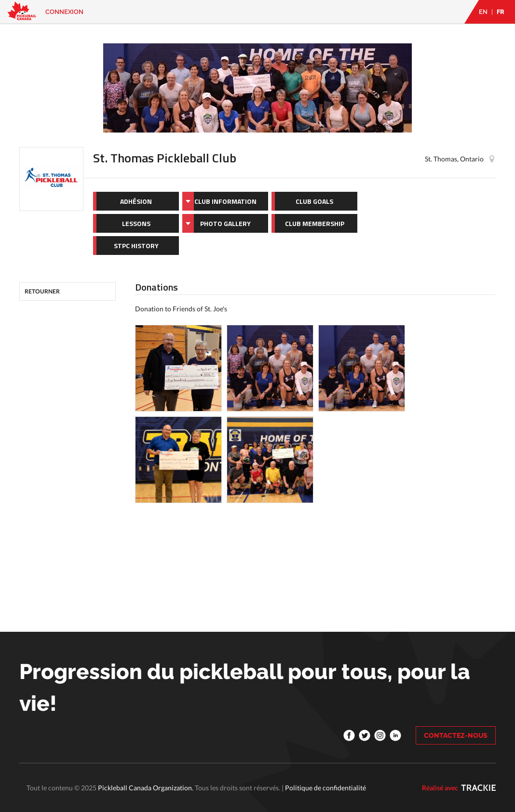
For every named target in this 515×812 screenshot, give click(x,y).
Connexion (64, 12)
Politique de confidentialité (325, 788)
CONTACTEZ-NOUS (456, 735)
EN (483, 12)
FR (501, 12)
